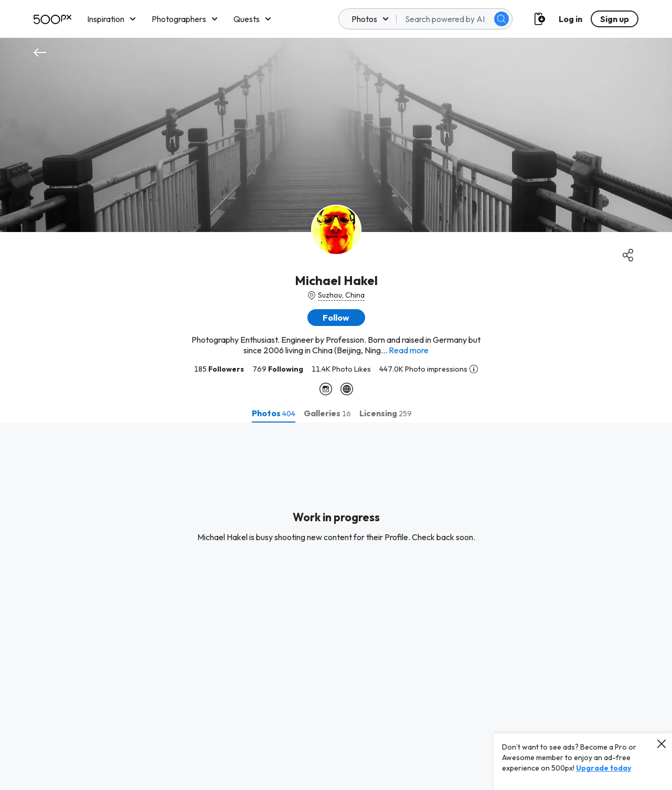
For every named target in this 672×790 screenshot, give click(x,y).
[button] (336, 318)
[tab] (274, 413)
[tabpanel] (336, 606)
